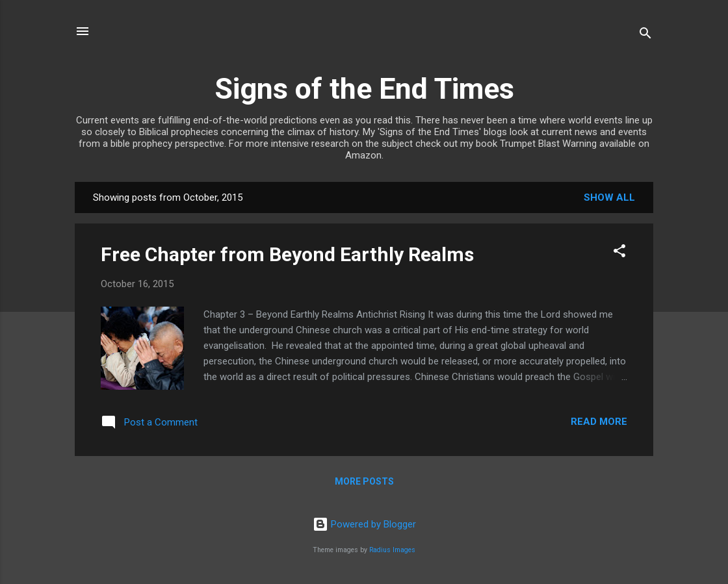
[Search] (645, 35)
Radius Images (392, 550)
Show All (609, 197)
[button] (619, 253)
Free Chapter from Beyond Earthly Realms (287, 254)
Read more (599, 422)
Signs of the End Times (364, 89)
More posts (364, 481)
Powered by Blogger (364, 524)
